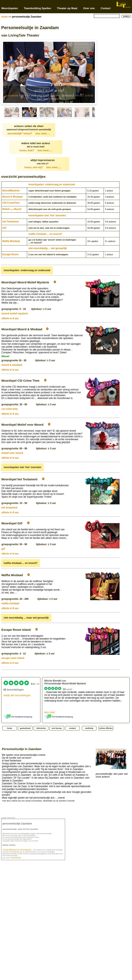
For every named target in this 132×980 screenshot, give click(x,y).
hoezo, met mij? (43, 167)
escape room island (13, 658)
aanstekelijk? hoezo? (29, 134)
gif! (3, 549)
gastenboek (12, 96)
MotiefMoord (12, 209)
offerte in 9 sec (10, 318)
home (4, 17)
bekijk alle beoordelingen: (17, 695)
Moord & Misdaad (12, 197)
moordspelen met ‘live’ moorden (47, 215)
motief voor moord (12, 453)
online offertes (106, 728)
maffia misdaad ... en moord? (45, 234)
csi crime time (10, 409)
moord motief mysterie (15, 314)
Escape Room (10, 254)
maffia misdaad (10, 603)
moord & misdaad (12, 365)
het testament (9, 508)
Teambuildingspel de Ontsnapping (17, 850)
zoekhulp (89, 728)
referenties (41, 728)
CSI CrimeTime (11, 203)
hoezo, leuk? (36, 150)
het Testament (10, 222)
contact (72, 728)
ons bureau (57, 728)
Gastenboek (16, 858)
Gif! (4, 228)
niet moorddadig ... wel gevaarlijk (48, 248)
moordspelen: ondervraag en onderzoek (52, 185)
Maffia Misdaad (11, 241)
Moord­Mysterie (11, 191)
